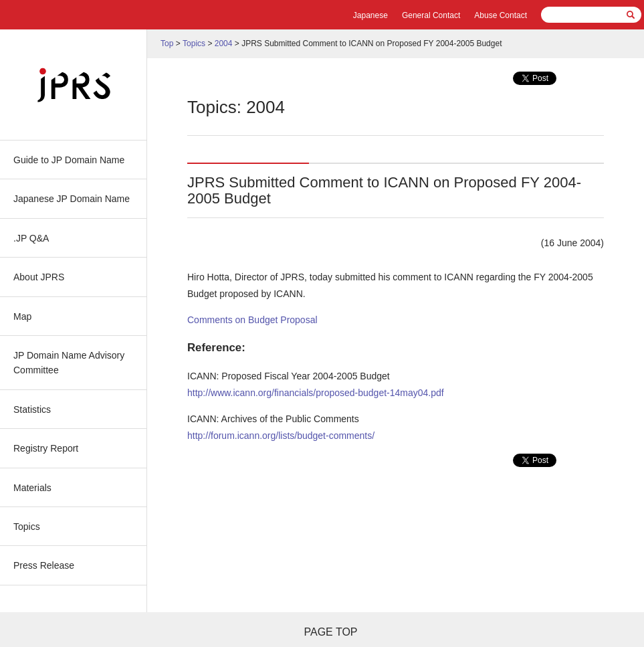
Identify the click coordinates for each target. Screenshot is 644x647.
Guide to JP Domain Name (69, 160)
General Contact (431, 15)
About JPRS (39, 277)
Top (167, 43)
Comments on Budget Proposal (252, 320)
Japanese (370, 15)
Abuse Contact (501, 15)
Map (22, 316)
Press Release (44, 565)
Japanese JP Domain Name (72, 199)
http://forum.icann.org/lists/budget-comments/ (281, 436)
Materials (32, 488)
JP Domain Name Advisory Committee (69, 363)
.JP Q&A (31, 238)
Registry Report (46, 448)
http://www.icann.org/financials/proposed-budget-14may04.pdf (316, 393)
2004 (224, 43)
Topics (27, 527)
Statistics (32, 409)
